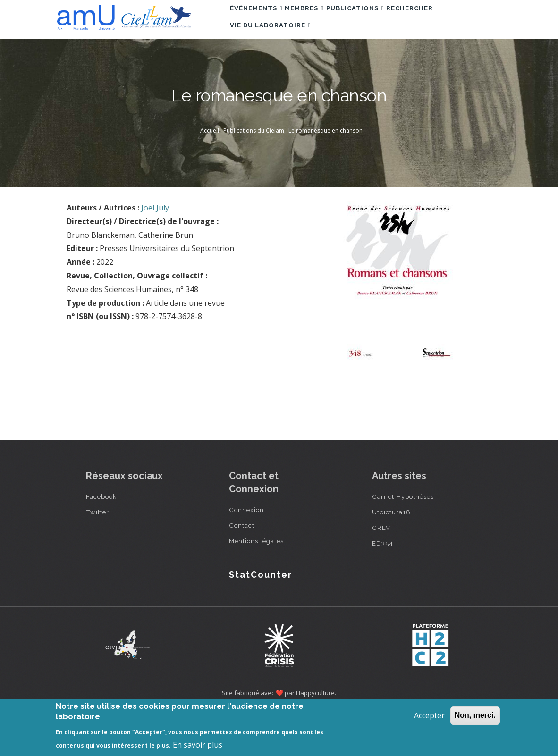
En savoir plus (198, 745)
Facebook (101, 540)
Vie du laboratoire (275, 62)
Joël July (155, 251)
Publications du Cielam (254, 174)
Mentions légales (256, 584)
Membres (318, 21)
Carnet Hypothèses (403, 540)
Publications (378, 21)
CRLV (381, 571)
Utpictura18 (391, 555)
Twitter (97, 555)
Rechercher (442, 21)
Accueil (210, 174)
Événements (261, 21)
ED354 (383, 587)
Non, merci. (475, 715)
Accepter (429, 715)
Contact (242, 569)
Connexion (246, 553)
